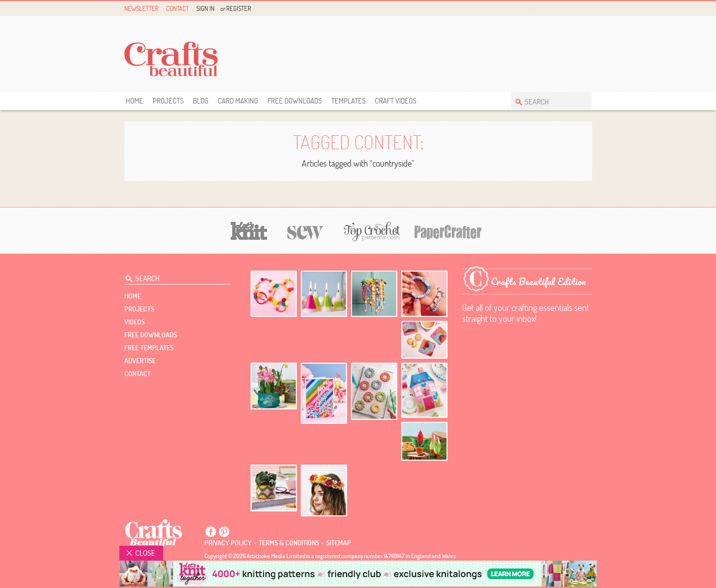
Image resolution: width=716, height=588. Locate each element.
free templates (149, 348)
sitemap (339, 543)
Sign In (205, 8)
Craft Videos (396, 101)
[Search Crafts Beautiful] (546, 101)
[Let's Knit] (249, 230)
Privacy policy (228, 543)
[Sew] (306, 231)
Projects (168, 101)
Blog (201, 101)
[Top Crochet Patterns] (370, 231)
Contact (178, 8)
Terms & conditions (289, 543)
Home (134, 101)
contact (137, 374)
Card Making (238, 101)
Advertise (140, 361)
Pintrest (575, 9)
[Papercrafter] (448, 231)
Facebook (563, 9)
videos (134, 322)
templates (348, 101)
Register (239, 8)
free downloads (295, 101)
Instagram (586, 9)
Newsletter (141, 8)
